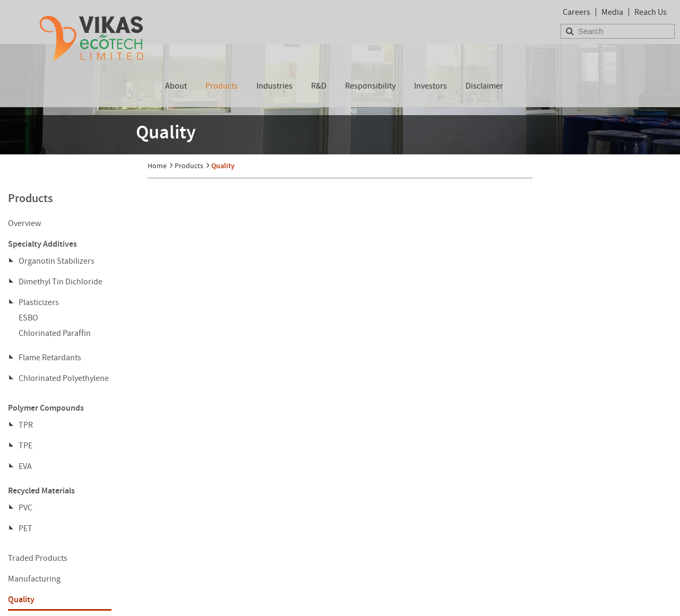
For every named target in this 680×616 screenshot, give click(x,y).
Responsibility (370, 86)
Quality (21, 599)
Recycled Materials (41, 491)
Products (222, 86)
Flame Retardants (50, 358)
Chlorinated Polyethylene (64, 378)
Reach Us (651, 12)
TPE (25, 446)
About (176, 86)
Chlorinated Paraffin (55, 333)
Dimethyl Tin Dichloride (61, 282)
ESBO (28, 318)
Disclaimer (484, 86)
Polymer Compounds (46, 408)
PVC (25, 508)
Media (612, 12)
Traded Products (38, 558)
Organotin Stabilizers (57, 261)
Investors (431, 86)
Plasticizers (39, 302)
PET (25, 528)
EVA (25, 466)
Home (157, 166)
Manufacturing (34, 579)
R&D (319, 86)
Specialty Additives (42, 244)
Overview (24, 223)
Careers (576, 12)
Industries (274, 86)
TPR (26, 425)
